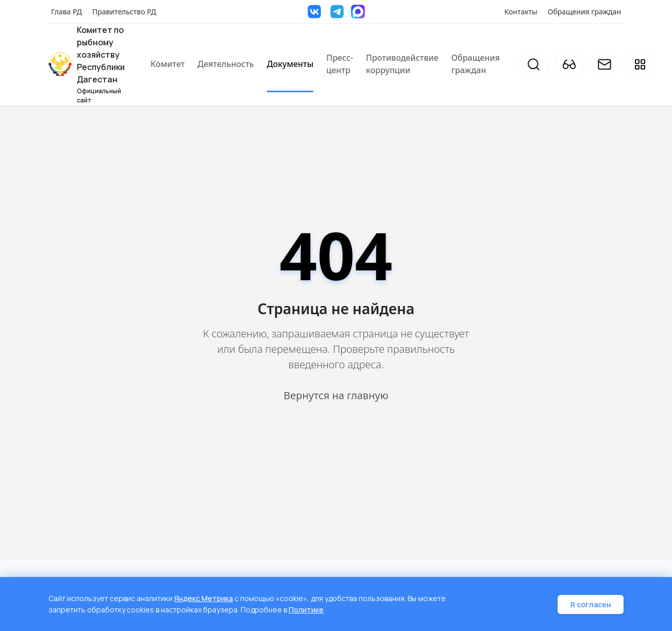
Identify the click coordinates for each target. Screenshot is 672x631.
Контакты (521, 12)
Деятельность (225, 64)
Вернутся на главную (336, 395)
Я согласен (591, 605)
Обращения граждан (584, 12)
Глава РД (66, 12)
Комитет (167, 64)
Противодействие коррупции (402, 64)
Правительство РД (124, 12)
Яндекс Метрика (204, 599)
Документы (290, 64)
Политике (306, 610)
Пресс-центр (340, 64)
